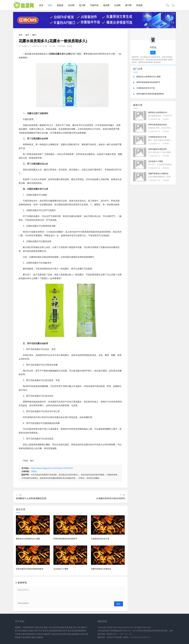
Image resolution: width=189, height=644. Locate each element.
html (121, 633)
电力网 (82, 5)
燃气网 (128, 5)
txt (126, 633)
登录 (19, 605)
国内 (34, 36)
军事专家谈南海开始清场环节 (148, 84)
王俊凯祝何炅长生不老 (146, 89)
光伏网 (71, 5)
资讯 (50, 5)
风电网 (139, 5)
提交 (119, 604)
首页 (41, 5)
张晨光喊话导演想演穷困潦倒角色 (150, 95)
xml (130, 633)
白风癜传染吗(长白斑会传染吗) (111, 500)
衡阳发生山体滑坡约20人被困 (148, 78)
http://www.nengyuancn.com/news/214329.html (52, 469)
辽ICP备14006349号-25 (140, 637)
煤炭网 (106, 5)
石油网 (117, 5)
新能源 (60, 5)
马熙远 (34, 473)
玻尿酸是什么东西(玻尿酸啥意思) (31, 500)
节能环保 (94, 5)
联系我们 (114, 633)
